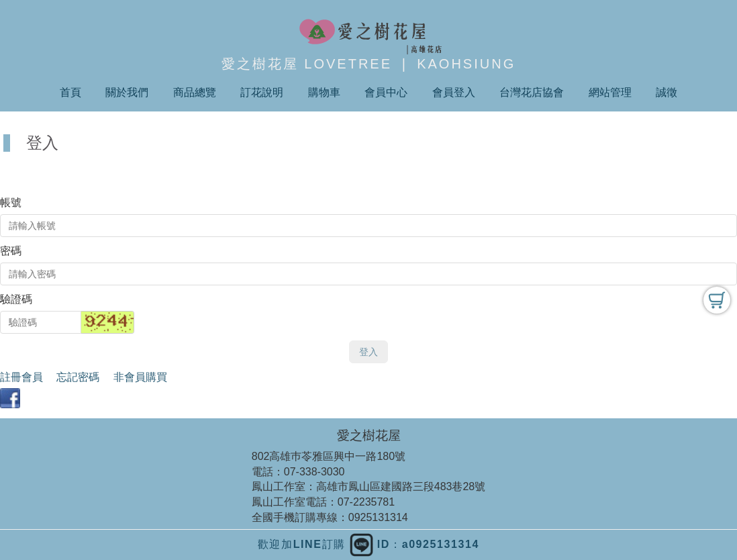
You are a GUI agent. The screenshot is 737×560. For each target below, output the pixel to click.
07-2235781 (366, 502)
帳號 (11, 202)
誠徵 (667, 92)
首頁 (70, 92)
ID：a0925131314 (414, 544)
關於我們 (127, 92)
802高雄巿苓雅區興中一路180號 (329, 456)
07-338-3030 (314, 472)
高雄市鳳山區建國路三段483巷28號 (401, 486)
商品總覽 (195, 92)
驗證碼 (16, 299)
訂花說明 (262, 92)
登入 (368, 352)
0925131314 (378, 517)
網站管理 (610, 92)
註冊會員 (21, 377)
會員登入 (454, 92)
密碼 (11, 251)
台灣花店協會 (532, 92)
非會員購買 (140, 377)
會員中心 (386, 92)
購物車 (324, 92)
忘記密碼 (78, 377)
